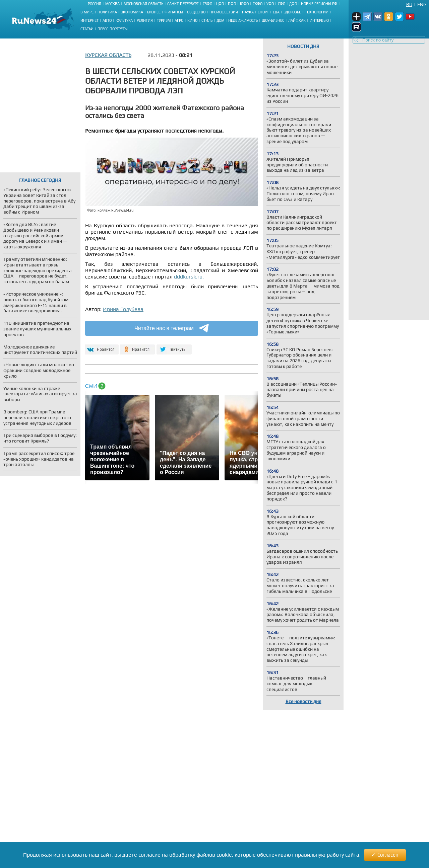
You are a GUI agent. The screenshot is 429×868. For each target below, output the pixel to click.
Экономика (132, 12)
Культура (124, 20)
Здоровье (292, 12)
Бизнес (154, 12)
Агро (179, 20)
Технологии (317, 12)
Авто (107, 20)
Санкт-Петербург (183, 4)
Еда (276, 12)
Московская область (143, 4)
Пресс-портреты (113, 29)
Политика (107, 12)
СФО (282, 4)
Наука (248, 12)
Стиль (207, 20)
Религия (145, 20)
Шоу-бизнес (273, 20)
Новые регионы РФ (319, 4)
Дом (220, 20)
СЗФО (207, 4)
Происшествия (224, 12)
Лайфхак (297, 20)
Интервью (319, 20)
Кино (192, 20)
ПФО (232, 4)
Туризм (164, 20)
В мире (87, 12)
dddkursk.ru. (189, 277)
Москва (112, 4)
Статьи (87, 29)
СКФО (258, 4)
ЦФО (220, 4)
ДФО (293, 4)
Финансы (174, 12)
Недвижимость (243, 20)
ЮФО (244, 4)
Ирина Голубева (123, 309)
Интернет (89, 20)
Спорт (263, 12)
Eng (422, 4)
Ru (409, 4)
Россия (95, 4)
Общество (196, 12)
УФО (270, 4)
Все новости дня (303, 701)
